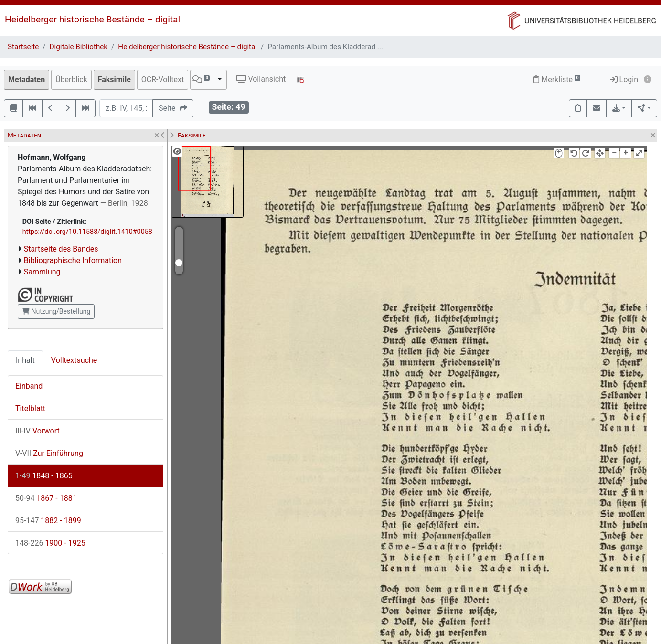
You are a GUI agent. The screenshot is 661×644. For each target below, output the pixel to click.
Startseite (23, 47)
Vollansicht (261, 79)
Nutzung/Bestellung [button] (56, 311)
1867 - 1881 (46, 498)
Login (624, 79)
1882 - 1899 (48, 521)
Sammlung (42, 272)
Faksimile (114, 79)
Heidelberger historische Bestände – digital (92, 19)
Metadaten (27, 79)
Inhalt (25, 360)
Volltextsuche (74, 360)
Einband (29, 386)
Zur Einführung (49, 453)
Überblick (71, 79)
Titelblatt (30, 408)
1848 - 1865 (44, 476)
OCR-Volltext (163, 79)
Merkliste (557, 79)
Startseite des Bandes (61, 249)
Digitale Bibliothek (79, 47)
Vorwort (37, 431)
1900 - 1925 (50, 543)
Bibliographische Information (73, 260)
